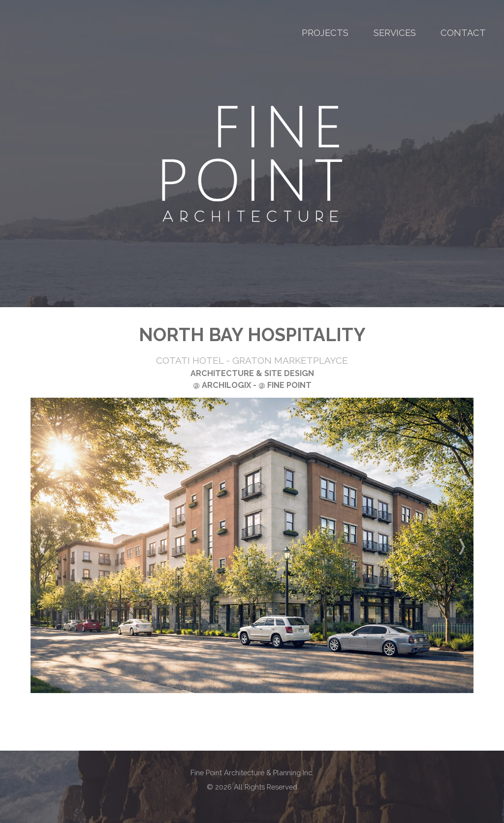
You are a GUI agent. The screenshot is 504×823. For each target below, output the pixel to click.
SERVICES (395, 33)
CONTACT (463, 33)
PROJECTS (325, 33)
